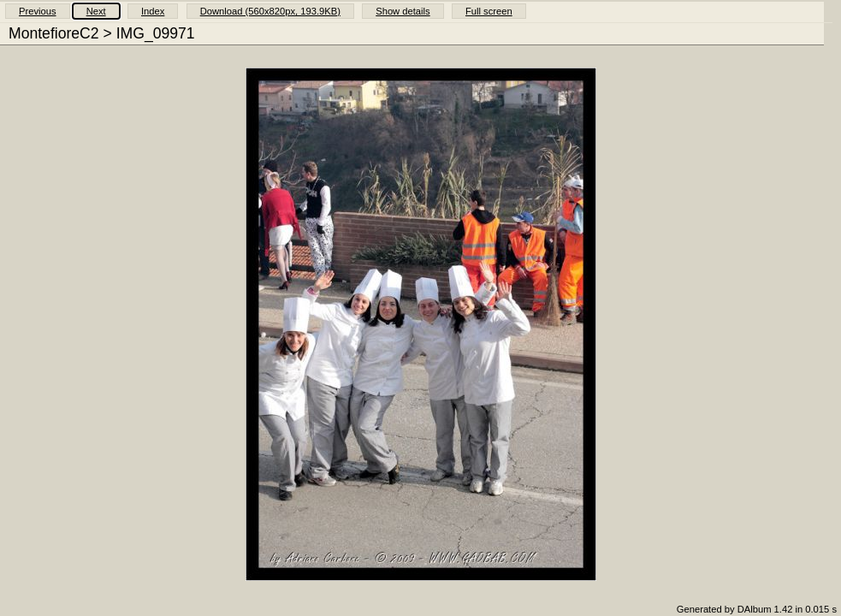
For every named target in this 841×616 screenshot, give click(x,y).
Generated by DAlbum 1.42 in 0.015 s (757, 609)
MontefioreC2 (54, 33)
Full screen (489, 11)
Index (153, 11)
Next (96, 11)
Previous (38, 11)
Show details (403, 11)
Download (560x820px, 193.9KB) (270, 11)
